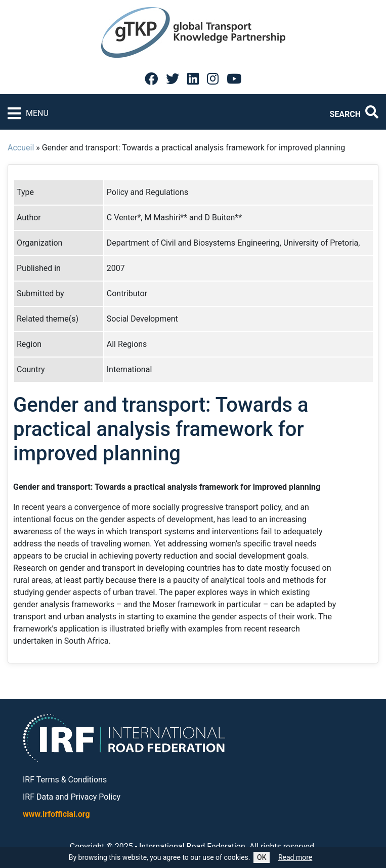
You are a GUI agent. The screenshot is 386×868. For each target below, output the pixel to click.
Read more (295, 857)
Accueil (21, 148)
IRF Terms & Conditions (65, 780)
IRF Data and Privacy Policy (72, 797)
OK (262, 857)
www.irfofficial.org (56, 814)
